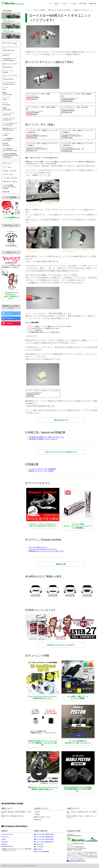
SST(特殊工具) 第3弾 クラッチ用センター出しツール (46, 437)
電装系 (7, 109)
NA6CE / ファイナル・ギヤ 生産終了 (42, 471)
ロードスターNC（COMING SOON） (44, 839)
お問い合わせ (83, 4)
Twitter (6, 313)
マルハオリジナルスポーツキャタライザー (43, 549)
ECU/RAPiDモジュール (10, 60)
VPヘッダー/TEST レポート (38, 547)
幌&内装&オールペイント (10, 129)
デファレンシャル (8, 71)
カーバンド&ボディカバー (10, 124)
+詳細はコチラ (38, 819)
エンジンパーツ (7, 54)
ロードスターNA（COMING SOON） (44, 834)
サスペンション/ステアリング (11, 77)
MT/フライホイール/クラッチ (11, 66)
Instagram (7, 323)
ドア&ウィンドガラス (9, 119)
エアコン (6, 104)
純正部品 (6, 144)
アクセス (64, 4)
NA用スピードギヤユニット (82, 10)
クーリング (6, 99)
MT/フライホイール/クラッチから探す (59, 10)
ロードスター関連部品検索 (42, 851)
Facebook (7, 318)
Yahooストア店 (39, 844)
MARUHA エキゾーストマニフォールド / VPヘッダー (46, 551)
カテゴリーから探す (39, 10)
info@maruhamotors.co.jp (77, 861)
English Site (93, 4)
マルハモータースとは (7, 834)
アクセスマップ (5, 837)
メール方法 (73, 4)
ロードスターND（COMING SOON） (44, 842)
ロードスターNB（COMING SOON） (44, 837)
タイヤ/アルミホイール (9, 83)
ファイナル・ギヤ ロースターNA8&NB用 (42, 469)
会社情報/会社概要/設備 (11, 155)
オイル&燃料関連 (8, 139)
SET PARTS (39, 849)
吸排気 (8, 93)
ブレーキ (5, 88)
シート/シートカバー (9, 114)
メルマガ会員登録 (9, 187)
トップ (49, 4)
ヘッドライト (7, 134)
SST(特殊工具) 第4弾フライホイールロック (43, 439)
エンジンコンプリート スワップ (11, 49)
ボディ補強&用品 (10, 150)
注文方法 (56, 4)
